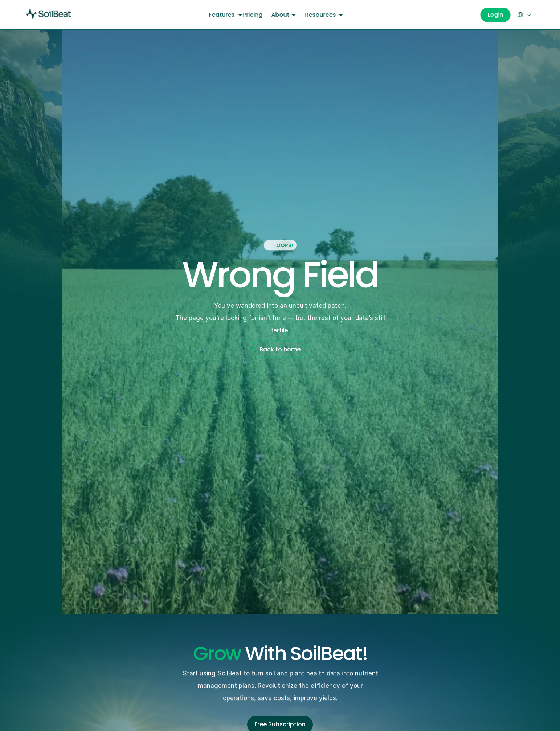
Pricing (253, 15)
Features (222, 15)
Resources (320, 15)
